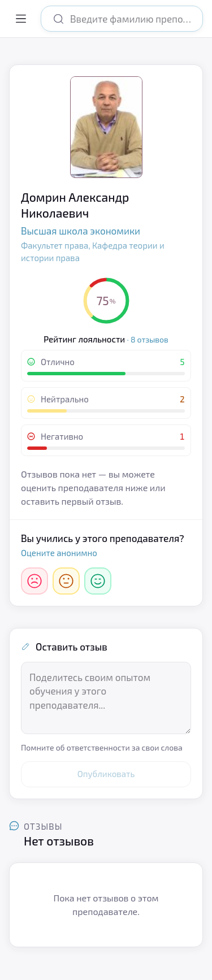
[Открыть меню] (21, 19)
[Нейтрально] (66, 581)
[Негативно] (34, 581)
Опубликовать (106, 774)
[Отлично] (98, 581)
